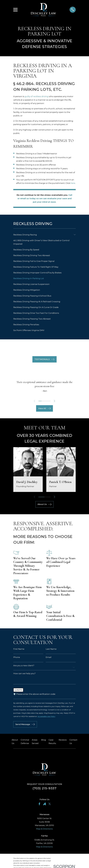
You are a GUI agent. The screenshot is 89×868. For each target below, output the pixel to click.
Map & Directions (44, 830)
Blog (44, 741)
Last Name (51, 649)
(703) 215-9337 (44, 789)
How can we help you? (24, 674)
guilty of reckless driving (37, 96)
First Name (19, 649)
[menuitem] (43, 235)
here (73, 183)
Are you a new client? (24, 666)
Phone (17, 657)
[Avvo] (44, 805)
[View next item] (55, 401)
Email (49, 657)
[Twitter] (50, 805)
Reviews (63, 741)
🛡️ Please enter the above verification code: (34, 694)
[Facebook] (39, 805)
